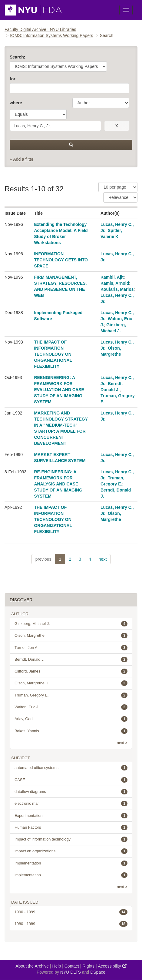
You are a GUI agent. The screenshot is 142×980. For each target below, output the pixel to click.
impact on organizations (71, 851)
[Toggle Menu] (126, 10)
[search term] (55, 126)
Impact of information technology (71, 839)
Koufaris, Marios (117, 289)
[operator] (38, 114)
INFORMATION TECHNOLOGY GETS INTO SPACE (61, 260)
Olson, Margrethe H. (71, 683)
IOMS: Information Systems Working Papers (51, 35)
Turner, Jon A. (71, 648)
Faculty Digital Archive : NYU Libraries (40, 29)
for (13, 79)
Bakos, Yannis (71, 731)
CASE (71, 780)
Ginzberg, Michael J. (71, 624)
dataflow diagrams (71, 792)
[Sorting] (120, 197)
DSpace (98, 972)
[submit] (71, 145)
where (16, 103)
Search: (17, 57)
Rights (88, 966)
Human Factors (71, 827)
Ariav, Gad (71, 719)
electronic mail (71, 804)
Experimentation (71, 816)
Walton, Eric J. (71, 707)
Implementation (71, 863)
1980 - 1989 (71, 924)
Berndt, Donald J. (71, 659)
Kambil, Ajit (112, 277)
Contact (72, 966)
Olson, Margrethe (71, 636)
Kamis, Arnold (115, 283)
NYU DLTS (71, 972)
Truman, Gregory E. (71, 695)
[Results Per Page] (118, 187)
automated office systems (71, 768)
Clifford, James (71, 671)
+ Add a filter (21, 159)
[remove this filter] (117, 126)
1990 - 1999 (71, 912)
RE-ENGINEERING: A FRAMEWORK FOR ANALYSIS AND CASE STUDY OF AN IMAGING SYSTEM (58, 484)
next (103, 559)
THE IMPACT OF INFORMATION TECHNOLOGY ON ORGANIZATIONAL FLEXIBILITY (53, 354)
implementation (71, 875)
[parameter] (101, 103)
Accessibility (112, 966)
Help (57, 966)
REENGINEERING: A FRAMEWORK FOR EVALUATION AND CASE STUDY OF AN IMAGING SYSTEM (59, 390)
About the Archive (32, 966)
